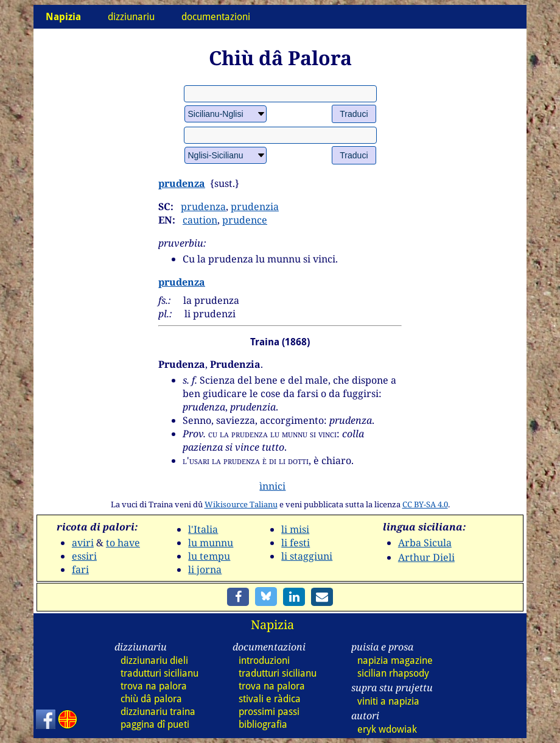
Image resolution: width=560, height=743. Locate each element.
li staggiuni (307, 556)
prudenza (182, 183)
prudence (245, 220)
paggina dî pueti (155, 724)
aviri (83, 543)
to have (123, 543)
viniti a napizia (388, 701)
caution (200, 220)
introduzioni (264, 660)
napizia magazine (395, 660)
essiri (84, 556)
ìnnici (272, 486)
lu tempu (209, 556)
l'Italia (203, 529)
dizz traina (158, 712)
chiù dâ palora (151, 699)
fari (80, 569)
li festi (296, 543)
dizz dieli (154, 660)
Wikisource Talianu (241, 504)
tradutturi (159, 673)
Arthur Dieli (426, 557)
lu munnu (211, 543)
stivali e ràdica (270, 699)
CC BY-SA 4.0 (425, 504)
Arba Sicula (425, 543)
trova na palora (154, 686)
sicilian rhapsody (393, 673)
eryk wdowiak (387, 729)
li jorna (205, 569)
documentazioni (216, 17)
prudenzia (255, 206)
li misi (295, 529)
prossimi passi (269, 712)
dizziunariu (131, 17)
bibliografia (263, 724)
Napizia (272, 625)
